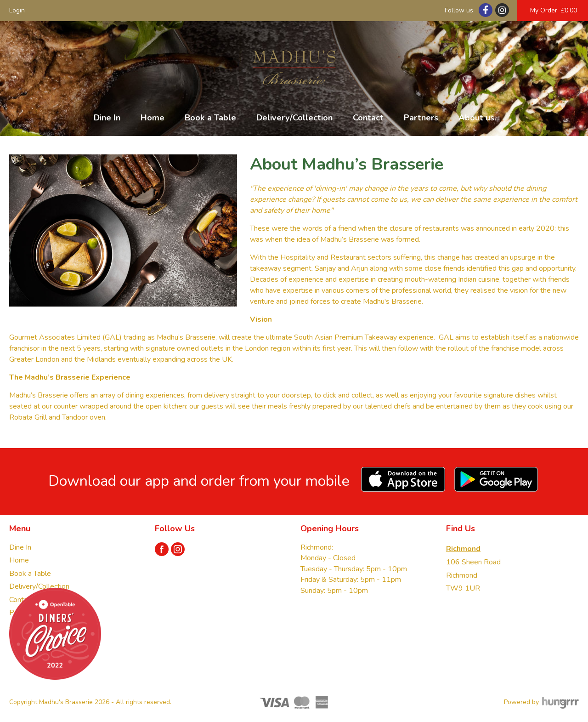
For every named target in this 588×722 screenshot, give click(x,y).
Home (153, 118)
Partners (421, 118)
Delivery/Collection (294, 118)
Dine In (107, 118)
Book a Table (210, 118)
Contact (368, 118)
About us (476, 118)
